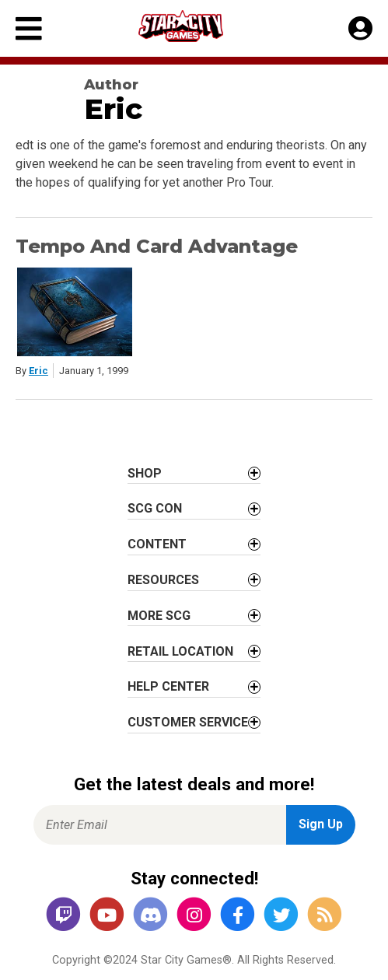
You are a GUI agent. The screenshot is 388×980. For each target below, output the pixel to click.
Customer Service (188, 722)
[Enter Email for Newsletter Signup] (160, 825)
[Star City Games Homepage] (195, 26)
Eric (38, 371)
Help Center (168, 686)
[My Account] (360, 29)
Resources (163, 580)
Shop (145, 473)
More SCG (159, 616)
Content (157, 544)
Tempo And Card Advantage (157, 246)
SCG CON (155, 508)
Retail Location (180, 651)
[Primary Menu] (29, 28)
